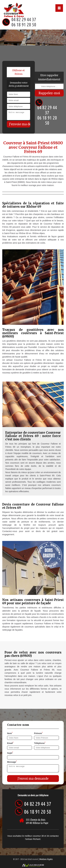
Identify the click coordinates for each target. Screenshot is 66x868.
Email (10, 743)
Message (12, 762)
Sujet (10, 753)
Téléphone (40, 743)
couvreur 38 (38, 836)
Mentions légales (46, 859)
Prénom (38, 733)
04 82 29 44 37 (24, 19)
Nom (10, 733)
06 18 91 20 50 (24, 25)
